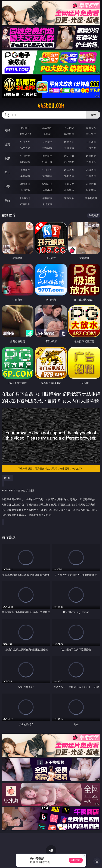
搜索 (93, 115)
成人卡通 (69, 156)
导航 (7, 201)
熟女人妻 (25, 148)
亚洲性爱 (25, 156)
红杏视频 (25, 204)
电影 (7, 158)
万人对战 (69, 128)
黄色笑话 (69, 190)
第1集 (7, 478)
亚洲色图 (47, 170)
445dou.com (51, 106)
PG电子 (25, 128)
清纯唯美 (47, 176)
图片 (7, 173)
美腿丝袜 (25, 176)
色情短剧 (47, 204)
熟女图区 (69, 176)
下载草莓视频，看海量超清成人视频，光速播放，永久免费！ (58, 469)
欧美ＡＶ (69, 142)
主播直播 (69, 148)
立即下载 (76, 860)
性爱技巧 (91, 190)
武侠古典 (91, 184)
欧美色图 (69, 170)
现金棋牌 (69, 134)
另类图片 (91, 176)
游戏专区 (91, 128)
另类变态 (91, 162)
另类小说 (47, 190)
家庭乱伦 (47, 184)
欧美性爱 (91, 156)
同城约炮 (25, 198)
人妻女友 (69, 184)
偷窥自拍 (25, 170)
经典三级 (47, 162)
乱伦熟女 (69, 162)
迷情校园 (25, 190)
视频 (7, 144)
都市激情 (25, 184)
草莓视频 (69, 198)
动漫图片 (91, 170)
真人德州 (47, 128)
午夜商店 (47, 198)
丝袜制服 (47, 148)
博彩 (7, 130)
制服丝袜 (25, 162)
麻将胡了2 (25, 134)
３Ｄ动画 (91, 142)
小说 (7, 187)
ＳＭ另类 (91, 148)
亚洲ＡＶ (25, 142)
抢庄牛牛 (91, 134)
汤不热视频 (91, 198)
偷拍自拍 (47, 156)
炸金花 (47, 134)
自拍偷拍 (47, 142)
